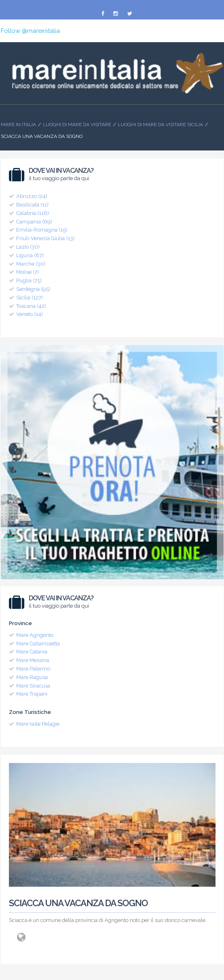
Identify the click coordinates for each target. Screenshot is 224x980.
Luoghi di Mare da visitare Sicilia (160, 125)
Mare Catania (32, 652)
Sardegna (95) (33, 289)
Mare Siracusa (33, 686)
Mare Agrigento (35, 635)
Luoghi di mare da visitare (77, 125)
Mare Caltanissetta (38, 644)
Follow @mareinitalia (30, 31)
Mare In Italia (18, 125)
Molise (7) (28, 272)
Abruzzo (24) (32, 196)
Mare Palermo (33, 669)
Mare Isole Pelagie (38, 724)
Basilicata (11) (32, 205)
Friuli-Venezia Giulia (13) (45, 238)
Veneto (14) (30, 314)
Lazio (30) (28, 247)
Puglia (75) (29, 280)
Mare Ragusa (32, 677)
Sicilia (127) (30, 298)
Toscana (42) (31, 306)
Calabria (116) (33, 213)
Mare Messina (33, 660)
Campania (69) (34, 222)
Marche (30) (31, 264)
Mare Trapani (32, 694)
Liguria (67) (30, 255)
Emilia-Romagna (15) (42, 230)
